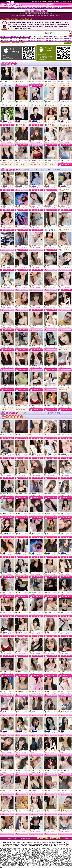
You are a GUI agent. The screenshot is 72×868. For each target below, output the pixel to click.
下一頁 (50, 170)
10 (47, 170)
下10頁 (54, 170)
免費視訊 (40, 81)
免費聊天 (26, 434)
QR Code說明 (68, 43)
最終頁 (58, 170)
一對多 (12, 81)
